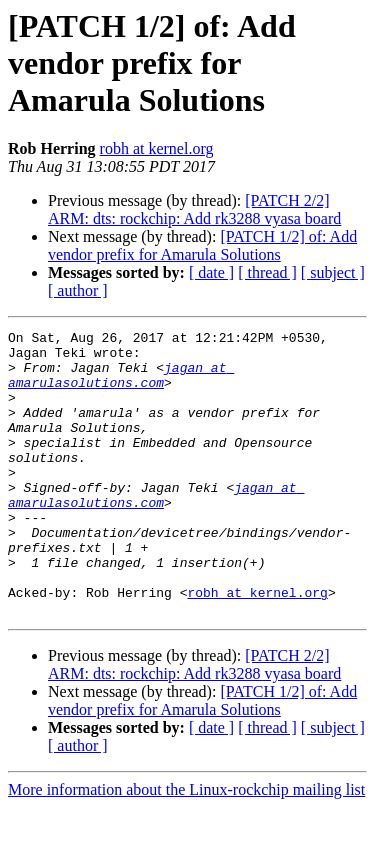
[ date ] (211, 272)
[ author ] (78, 290)
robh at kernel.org (157, 148)
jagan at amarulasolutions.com (121, 385)
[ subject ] (333, 272)
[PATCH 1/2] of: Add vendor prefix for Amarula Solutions (202, 245)
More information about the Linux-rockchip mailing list (186, 846)
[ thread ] (267, 272)
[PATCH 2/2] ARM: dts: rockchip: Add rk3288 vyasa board (194, 209)
